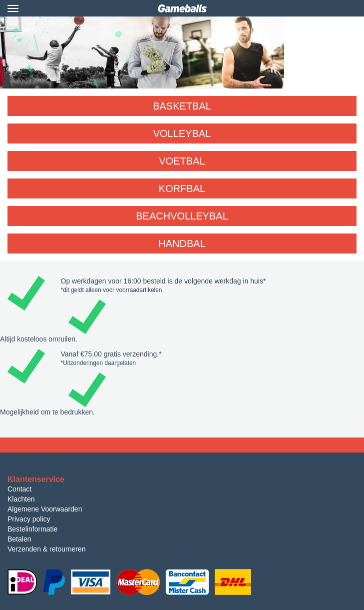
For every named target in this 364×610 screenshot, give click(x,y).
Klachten (21, 499)
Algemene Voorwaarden (45, 509)
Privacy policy (29, 519)
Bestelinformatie (32, 529)
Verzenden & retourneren (46, 549)
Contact (19, 489)
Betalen (19, 539)
